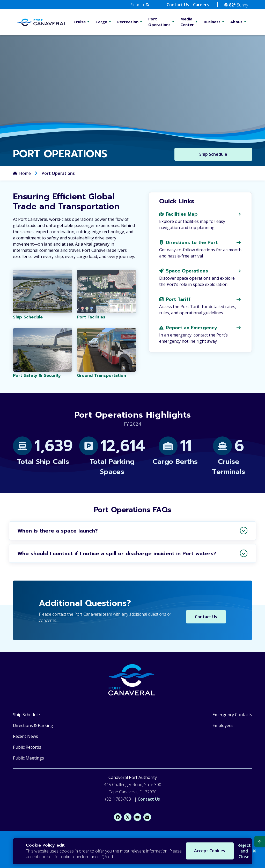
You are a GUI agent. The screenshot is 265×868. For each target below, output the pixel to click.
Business (212, 22)
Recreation (128, 22)
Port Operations (159, 22)
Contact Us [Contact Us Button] (206, 617)
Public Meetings (28, 758)
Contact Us (178, 5)
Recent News (25, 736)
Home (25, 174)
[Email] (147, 817)
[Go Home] (42, 22)
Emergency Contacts (232, 715)
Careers (201, 5)
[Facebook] (118, 817)
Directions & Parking (33, 725)
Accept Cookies (191, 851)
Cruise (80, 22)
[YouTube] (137, 817)
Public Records (27, 747)
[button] (140, 5)
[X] (128, 817)
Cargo (101, 22)
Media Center (187, 22)
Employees (223, 725)
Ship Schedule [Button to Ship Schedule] (213, 154)
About (236, 22)
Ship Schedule (26, 715)
